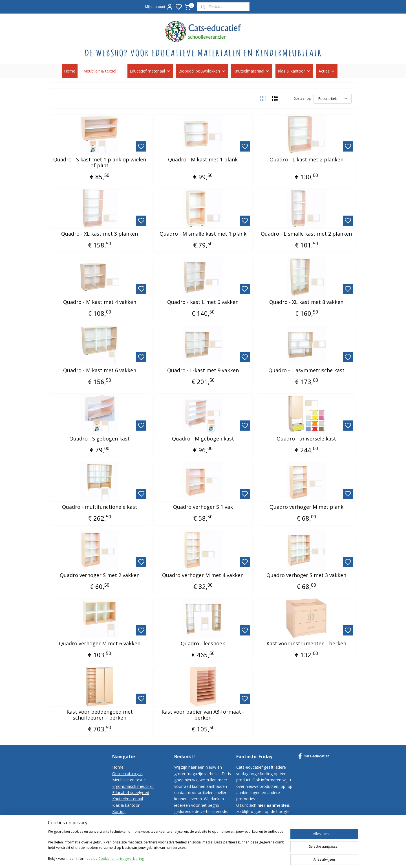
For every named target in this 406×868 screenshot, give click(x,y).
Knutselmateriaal (252, 71)
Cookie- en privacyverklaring (121, 863)
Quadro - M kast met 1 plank (203, 160)
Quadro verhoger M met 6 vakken (100, 644)
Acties (327, 71)
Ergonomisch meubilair (133, 786)
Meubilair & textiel (102, 71)
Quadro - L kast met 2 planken (306, 160)
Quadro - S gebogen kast (100, 439)
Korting (119, 811)
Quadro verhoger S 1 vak (203, 507)
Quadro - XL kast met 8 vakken (306, 302)
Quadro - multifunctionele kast (100, 507)
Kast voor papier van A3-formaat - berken (203, 715)
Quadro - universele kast (306, 439)
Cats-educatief (314, 756)
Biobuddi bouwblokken (202, 71)
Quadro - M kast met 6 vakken (100, 371)
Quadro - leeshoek (203, 644)
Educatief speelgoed (131, 793)
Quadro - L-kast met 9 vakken (203, 371)
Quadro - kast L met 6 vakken (203, 302)
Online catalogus (127, 774)
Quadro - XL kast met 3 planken (100, 234)
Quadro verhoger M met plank (306, 507)
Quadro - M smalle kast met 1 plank (203, 234)
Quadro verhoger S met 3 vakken (306, 575)
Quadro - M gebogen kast (203, 439)
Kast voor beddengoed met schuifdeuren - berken (100, 715)
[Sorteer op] (333, 99)
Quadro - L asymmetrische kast (306, 371)
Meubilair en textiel (129, 780)
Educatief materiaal (150, 71)
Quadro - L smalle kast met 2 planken (306, 234)
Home (70, 71)
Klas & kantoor (294, 71)
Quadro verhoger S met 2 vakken (100, 575)
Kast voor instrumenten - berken (306, 644)
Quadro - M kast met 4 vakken (100, 302)
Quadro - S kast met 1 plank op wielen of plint (100, 163)
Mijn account (159, 7)
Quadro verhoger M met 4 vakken (203, 575)
